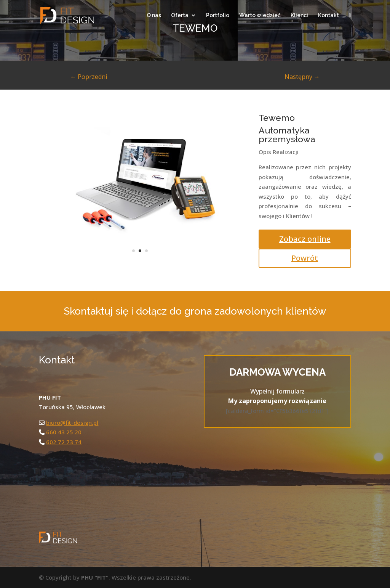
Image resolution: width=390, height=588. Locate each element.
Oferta (180, 15)
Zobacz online (305, 239)
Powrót (305, 258)
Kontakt (328, 15)
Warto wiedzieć (260, 15)
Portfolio (218, 15)
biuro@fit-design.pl (72, 423)
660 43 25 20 (64, 432)
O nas (154, 15)
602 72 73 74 (64, 442)
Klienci (299, 15)
